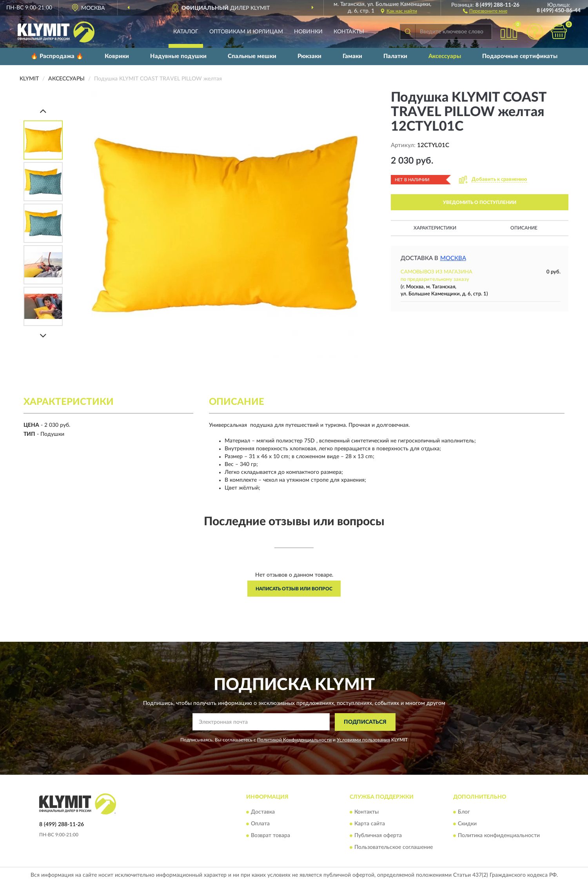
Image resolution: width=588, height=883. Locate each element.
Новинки (308, 32)
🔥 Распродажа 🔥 (57, 56)
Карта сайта (370, 824)
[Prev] (43, 111)
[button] (485, 11)
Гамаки (352, 56)
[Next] (43, 336)
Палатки (395, 56)
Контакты (349, 32)
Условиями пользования (363, 740)
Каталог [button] (186, 32)
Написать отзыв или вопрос (294, 589)
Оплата (260, 824)
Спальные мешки (252, 56)
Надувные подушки (178, 56)
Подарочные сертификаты (520, 56)
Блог (464, 812)
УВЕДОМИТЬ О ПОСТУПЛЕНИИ (480, 202)
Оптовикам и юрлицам (246, 32)
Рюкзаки (309, 56)
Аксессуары (445, 56)
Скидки (467, 824)
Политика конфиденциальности (499, 836)
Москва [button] (453, 258)
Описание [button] (524, 228)
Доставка (263, 812)
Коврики (117, 56)
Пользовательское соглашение (394, 848)
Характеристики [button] (435, 228)
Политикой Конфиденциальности (294, 740)
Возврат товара (270, 836)
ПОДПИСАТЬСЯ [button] (365, 722)
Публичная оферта (378, 836)
